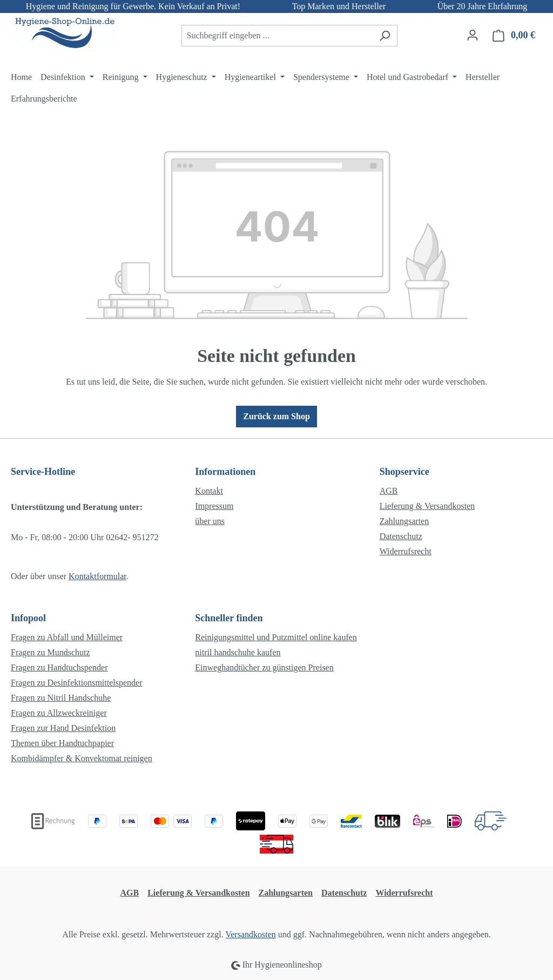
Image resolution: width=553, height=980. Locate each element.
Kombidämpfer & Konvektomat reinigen (82, 758)
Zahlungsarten (404, 521)
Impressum (214, 506)
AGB (389, 491)
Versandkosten (250, 934)
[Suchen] (385, 36)
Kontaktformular (97, 576)
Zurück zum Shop (276, 416)
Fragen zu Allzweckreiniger (59, 713)
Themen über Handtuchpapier (62, 743)
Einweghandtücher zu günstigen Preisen (264, 667)
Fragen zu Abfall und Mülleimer (67, 637)
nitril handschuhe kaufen (238, 652)
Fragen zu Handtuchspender (59, 667)
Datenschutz (401, 536)
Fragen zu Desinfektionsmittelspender (77, 683)
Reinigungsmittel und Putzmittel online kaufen (276, 637)
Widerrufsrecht (406, 551)
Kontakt (209, 491)
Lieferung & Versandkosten (427, 506)
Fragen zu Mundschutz (50, 652)
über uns (210, 521)
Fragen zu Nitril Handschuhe (61, 698)
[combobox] (277, 36)
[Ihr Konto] (473, 35)
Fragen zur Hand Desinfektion (63, 728)
